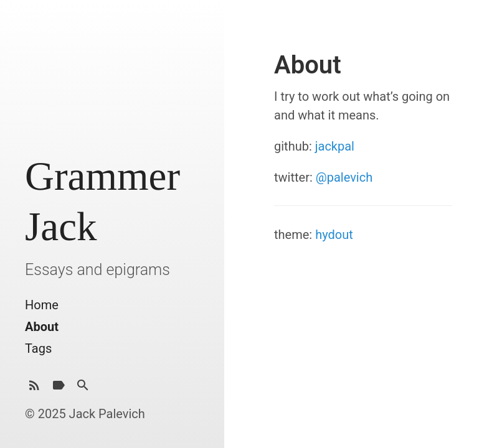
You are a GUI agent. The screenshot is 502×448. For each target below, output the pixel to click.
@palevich (344, 177)
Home (42, 305)
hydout (334, 235)
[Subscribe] (34, 389)
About (42, 327)
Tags (38, 348)
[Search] (83, 389)
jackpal (335, 146)
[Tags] (59, 389)
